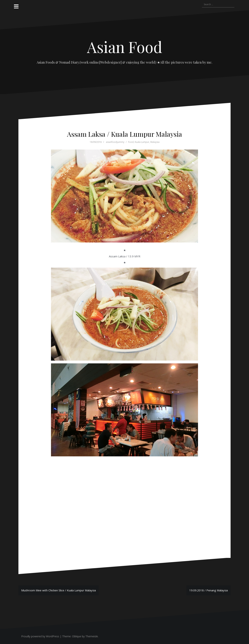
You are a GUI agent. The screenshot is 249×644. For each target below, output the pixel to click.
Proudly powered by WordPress (40, 636)
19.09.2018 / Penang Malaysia (209, 590)
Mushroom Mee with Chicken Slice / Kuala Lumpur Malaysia (59, 590)
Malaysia (155, 142)
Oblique (77, 636)
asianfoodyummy (115, 142)
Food (131, 142)
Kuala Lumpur (142, 142)
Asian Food (125, 47)
